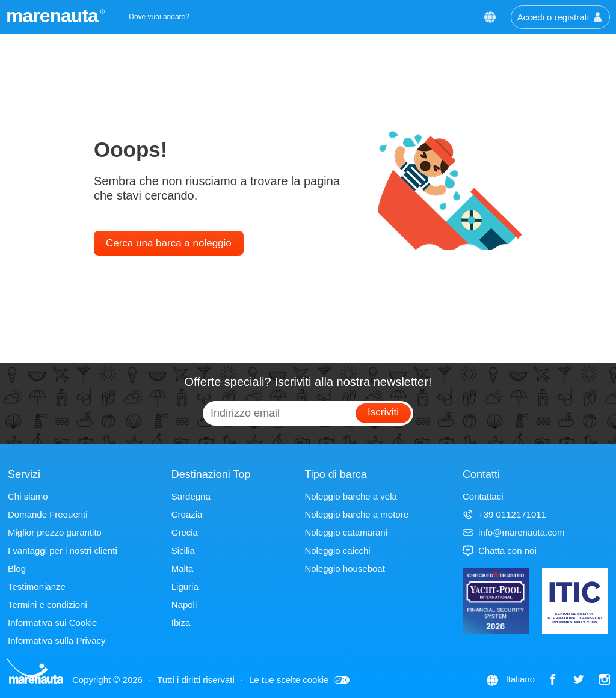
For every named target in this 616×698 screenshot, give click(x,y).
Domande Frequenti (48, 514)
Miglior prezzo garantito (55, 532)
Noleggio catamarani (346, 532)
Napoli (184, 605)
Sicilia (183, 550)
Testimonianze (37, 586)
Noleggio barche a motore (356, 514)
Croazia (187, 514)
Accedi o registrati (560, 17)
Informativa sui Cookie (52, 623)
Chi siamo (28, 496)
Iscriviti (383, 412)
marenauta (54, 16)
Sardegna (191, 496)
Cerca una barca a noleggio (169, 243)
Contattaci (483, 496)
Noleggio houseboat (344, 568)
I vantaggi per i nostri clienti (63, 550)
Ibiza (181, 623)
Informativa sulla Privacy (57, 641)
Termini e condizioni (48, 605)
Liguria (185, 586)
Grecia (185, 532)
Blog (17, 568)
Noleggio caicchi (337, 550)
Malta (183, 568)
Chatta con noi (500, 550)
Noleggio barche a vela (350, 496)
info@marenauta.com (514, 532)
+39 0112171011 (504, 514)
